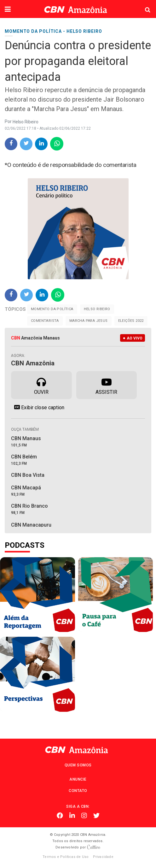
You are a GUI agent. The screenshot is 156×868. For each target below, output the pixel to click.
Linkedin (72, 816)
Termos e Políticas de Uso (66, 857)
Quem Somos (78, 765)
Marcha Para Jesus (89, 321)
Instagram (84, 816)
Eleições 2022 (131, 321)
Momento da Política (52, 309)
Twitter (96, 816)
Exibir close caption (38, 407)
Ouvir (41, 385)
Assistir (106, 385)
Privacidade (103, 857)
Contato (78, 791)
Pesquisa (143, 5)
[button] (8, 10)
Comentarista (45, 321)
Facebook (60, 816)
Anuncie (78, 779)
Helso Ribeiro (97, 309)
